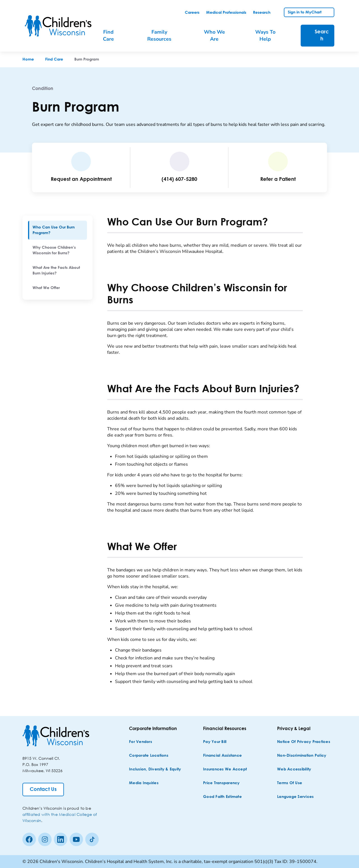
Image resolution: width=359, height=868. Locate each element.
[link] (192, 13)
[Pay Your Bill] (215, 742)
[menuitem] (57, 230)
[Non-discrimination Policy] (302, 756)
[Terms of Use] (290, 783)
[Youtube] (76, 839)
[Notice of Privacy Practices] (304, 742)
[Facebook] (29, 839)
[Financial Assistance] (222, 756)
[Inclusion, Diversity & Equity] (155, 769)
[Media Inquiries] (144, 783)
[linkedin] (61, 839)
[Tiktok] (92, 839)
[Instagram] (45, 839)
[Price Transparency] (221, 783)
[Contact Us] (43, 789)
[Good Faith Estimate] (222, 797)
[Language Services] (295, 797)
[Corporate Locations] (149, 756)
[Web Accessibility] (294, 769)
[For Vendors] (141, 742)
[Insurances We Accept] (225, 769)
